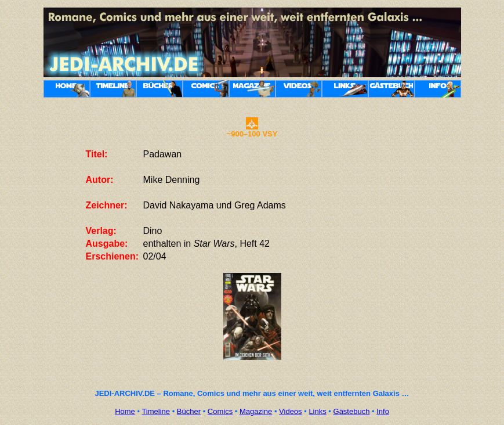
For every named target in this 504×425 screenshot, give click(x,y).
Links (317, 411)
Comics (220, 411)
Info (383, 411)
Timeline (156, 411)
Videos (291, 411)
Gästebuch (352, 411)
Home (125, 411)
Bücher (189, 411)
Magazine (256, 411)
